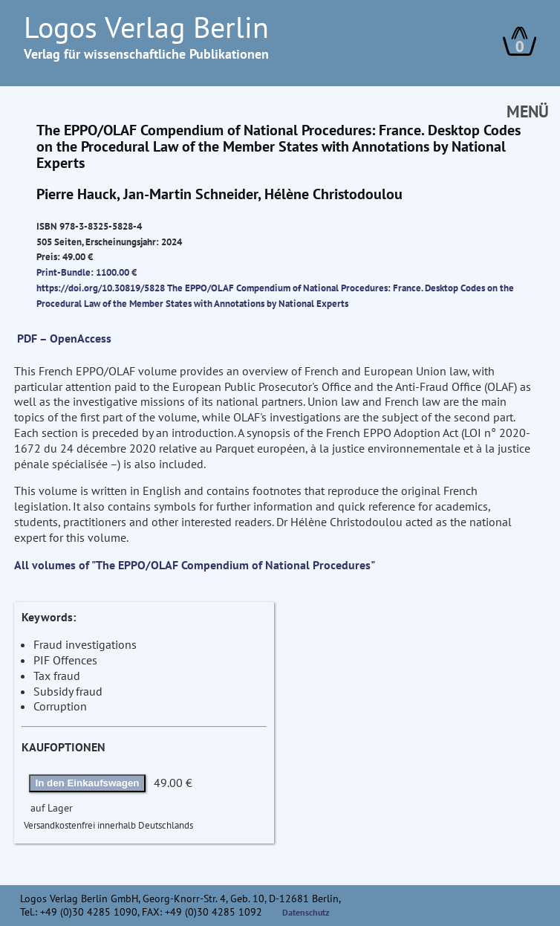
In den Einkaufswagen (88, 783)
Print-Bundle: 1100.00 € (87, 272)
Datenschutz (306, 912)
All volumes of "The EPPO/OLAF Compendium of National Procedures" (195, 565)
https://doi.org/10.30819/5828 (101, 288)
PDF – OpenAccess (64, 338)
